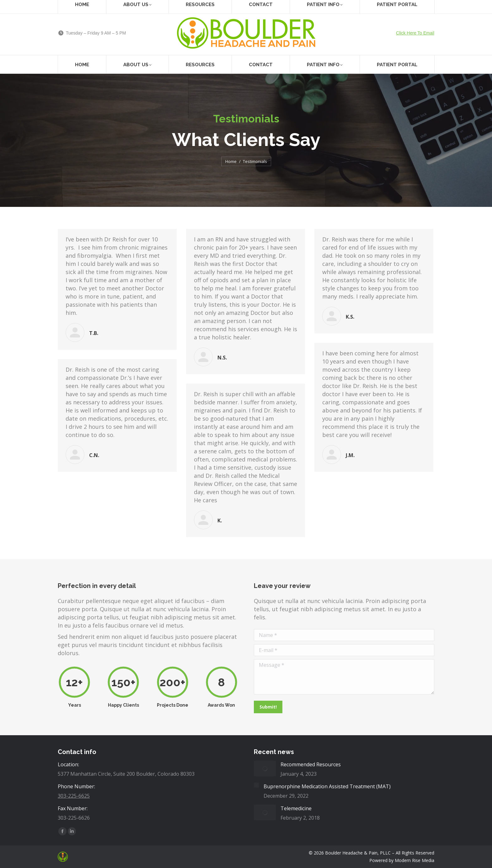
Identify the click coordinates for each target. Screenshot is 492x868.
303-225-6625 (74, 796)
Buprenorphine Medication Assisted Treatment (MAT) (327, 786)
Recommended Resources (311, 764)
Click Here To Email (415, 33)
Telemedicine (296, 808)
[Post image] (265, 768)
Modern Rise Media (414, 860)
